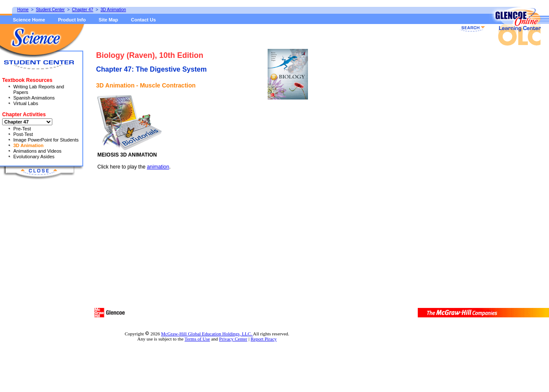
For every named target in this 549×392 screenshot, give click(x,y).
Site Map (108, 20)
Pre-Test (22, 129)
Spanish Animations (34, 98)
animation (158, 167)
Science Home (29, 20)
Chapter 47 (83, 10)
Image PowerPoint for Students (46, 140)
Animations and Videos (37, 151)
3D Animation (29, 145)
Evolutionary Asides (34, 157)
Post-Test (23, 134)
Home (23, 10)
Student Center (50, 10)
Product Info (72, 20)
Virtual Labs (26, 103)
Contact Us (143, 20)
